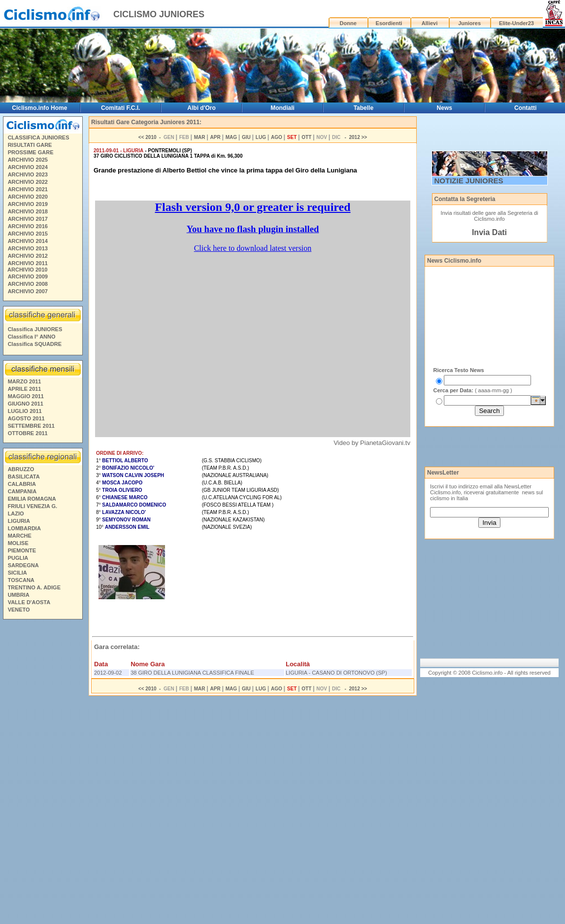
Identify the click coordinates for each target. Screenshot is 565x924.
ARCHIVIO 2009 (28, 276)
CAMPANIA (22, 491)
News (445, 108)
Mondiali (282, 108)
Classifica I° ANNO (32, 337)
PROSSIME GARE (31, 152)
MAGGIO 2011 (26, 396)
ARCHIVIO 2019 (28, 204)
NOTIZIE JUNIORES (469, 181)
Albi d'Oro (201, 108)
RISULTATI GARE (30, 145)
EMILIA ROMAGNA (32, 499)
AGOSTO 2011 (26, 418)
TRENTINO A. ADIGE (34, 587)
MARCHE (20, 536)
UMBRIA (19, 595)
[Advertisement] (42, 773)
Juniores (469, 23)
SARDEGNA (23, 565)
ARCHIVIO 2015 (28, 234)
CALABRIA (22, 484)
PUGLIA (18, 558)
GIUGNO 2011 (26, 404)
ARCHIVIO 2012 (28, 256)
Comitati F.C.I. (120, 108)
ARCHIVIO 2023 (28, 174)
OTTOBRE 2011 (28, 433)
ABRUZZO (21, 469)
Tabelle (364, 108)
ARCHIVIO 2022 (28, 182)
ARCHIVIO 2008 (28, 284)
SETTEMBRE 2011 (31, 426)
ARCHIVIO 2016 (28, 226)
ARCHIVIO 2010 (27, 270)
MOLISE (18, 543)
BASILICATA (24, 477)
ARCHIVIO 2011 (28, 263)
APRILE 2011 (25, 389)
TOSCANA (21, 580)
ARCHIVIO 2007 (28, 291)
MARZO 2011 (25, 381)
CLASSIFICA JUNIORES (39, 137)
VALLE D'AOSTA (29, 602)
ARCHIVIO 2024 (28, 167)
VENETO (19, 610)
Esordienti (389, 23)
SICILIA (17, 573)
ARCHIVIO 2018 (28, 211)
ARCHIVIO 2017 (28, 219)
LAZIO (16, 513)
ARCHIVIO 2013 (28, 248)
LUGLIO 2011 (25, 411)
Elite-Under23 (516, 23)
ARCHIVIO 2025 (28, 160)
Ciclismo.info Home (39, 108)
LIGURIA (19, 521)
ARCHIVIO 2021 (28, 189)
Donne (348, 23)
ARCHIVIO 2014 (28, 241)
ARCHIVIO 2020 (28, 197)
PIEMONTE (22, 550)
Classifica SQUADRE (35, 344)
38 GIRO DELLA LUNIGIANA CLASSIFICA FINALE (192, 673)
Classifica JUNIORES (35, 329)
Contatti (525, 108)
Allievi (430, 23)
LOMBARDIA (24, 528)
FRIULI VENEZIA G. (33, 506)
